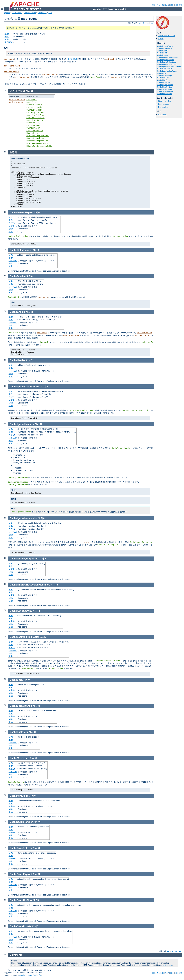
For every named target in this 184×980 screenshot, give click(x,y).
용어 (172, 5)
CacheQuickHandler (165, 85)
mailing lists (167, 965)
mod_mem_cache (11, 72)
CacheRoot (32, 100)
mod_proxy (116, 77)
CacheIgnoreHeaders (165, 60)
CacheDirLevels (34, 107)
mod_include (85, 542)
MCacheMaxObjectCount (38, 136)
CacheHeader (163, 55)
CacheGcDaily (33, 123)
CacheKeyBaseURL (165, 69)
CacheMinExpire (164, 82)
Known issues (164, 104)
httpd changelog (164, 101)
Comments (162, 115)
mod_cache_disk (12, 66)
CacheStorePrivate (164, 94)
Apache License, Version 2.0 (30, 975)
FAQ (167, 5)
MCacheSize (32, 133)
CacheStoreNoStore (165, 91)
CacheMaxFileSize (35, 118)
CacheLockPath (163, 78)
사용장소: (13, 226)
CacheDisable (163, 51)
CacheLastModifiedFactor (167, 71)
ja (148, 23)
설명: (7, 34)
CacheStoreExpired (165, 89)
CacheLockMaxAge (165, 76)
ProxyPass (95, 77)
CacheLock (162, 73)
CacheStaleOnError (165, 87)
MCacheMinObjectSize (37, 138)
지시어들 (160, 5)
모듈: (11, 232)
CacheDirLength (34, 110)
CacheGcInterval (35, 105)
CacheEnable (162, 53)
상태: (7, 37)
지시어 (37, 212)
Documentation (30, 13)
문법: (11, 220)
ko (152, 23)
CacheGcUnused (34, 125)
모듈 (154, 5)
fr (144, 23)
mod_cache (9, 59)
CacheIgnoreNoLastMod (167, 62)
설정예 (161, 39)
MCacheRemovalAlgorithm (39, 144)
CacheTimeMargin (35, 120)
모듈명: (8, 39)
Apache (7, 13)
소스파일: (9, 42)
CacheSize (32, 102)
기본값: (12, 223)
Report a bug (163, 107)
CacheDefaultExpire (165, 46)
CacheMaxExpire (164, 80)
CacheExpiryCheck (35, 113)
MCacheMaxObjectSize (37, 141)
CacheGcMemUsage (35, 131)
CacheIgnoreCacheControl (168, 57)
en (140, 23)
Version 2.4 (42, 13)
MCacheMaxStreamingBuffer (40, 146)
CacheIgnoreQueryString (167, 64)
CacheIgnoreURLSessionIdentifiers (30, 585)
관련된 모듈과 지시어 (167, 36)
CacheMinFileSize (35, 115)
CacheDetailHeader (165, 48)
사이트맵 (179, 5)
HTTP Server (17, 13)
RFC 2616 (73, 59)
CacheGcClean (33, 128)
